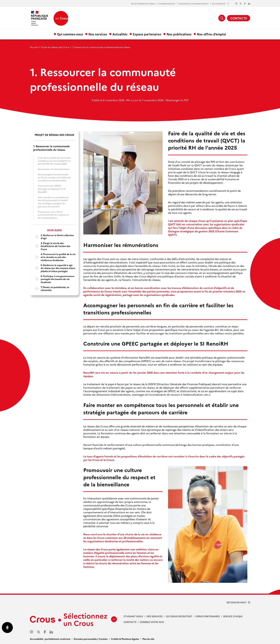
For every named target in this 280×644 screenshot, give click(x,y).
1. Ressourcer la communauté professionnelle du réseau (51, 148)
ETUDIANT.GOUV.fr (167, 4)
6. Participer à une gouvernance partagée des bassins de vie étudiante (54, 279)
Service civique (233, 616)
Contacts (130, 622)
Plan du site (148, 639)
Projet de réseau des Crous (55, 47)
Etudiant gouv (133, 616)
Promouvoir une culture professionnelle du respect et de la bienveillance (53, 215)
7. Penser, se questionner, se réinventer (51, 289)
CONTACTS (239, 18)
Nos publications (179, 34)
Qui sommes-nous (70, 34)
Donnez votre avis (152, 622)
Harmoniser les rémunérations (54, 169)
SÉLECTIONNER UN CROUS (143, 4)
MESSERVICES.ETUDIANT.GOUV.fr (194, 4)
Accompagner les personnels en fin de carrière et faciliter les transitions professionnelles (54, 177)
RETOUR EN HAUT (237, 602)
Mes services (154, 616)
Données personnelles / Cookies (91, 639)
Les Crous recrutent (179, 616)
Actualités (120, 34)
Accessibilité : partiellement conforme (50, 639)
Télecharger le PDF (177, 100)
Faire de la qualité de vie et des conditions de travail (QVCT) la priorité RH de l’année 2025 (54, 161)
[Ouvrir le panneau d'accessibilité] (7, 628)
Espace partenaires (147, 34)
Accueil (34, 47)
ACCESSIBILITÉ (221, 4)
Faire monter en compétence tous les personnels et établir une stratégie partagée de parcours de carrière (53, 202)
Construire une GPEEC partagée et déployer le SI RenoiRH (52, 189)
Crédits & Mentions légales (125, 639)
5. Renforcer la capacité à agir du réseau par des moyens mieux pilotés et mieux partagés (54, 268)
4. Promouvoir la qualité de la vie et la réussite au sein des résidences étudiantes (54, 257)
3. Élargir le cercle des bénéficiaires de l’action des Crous (52, 246)
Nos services (98, 34)
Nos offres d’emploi (211, 34)
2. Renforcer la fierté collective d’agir (53, 237)
